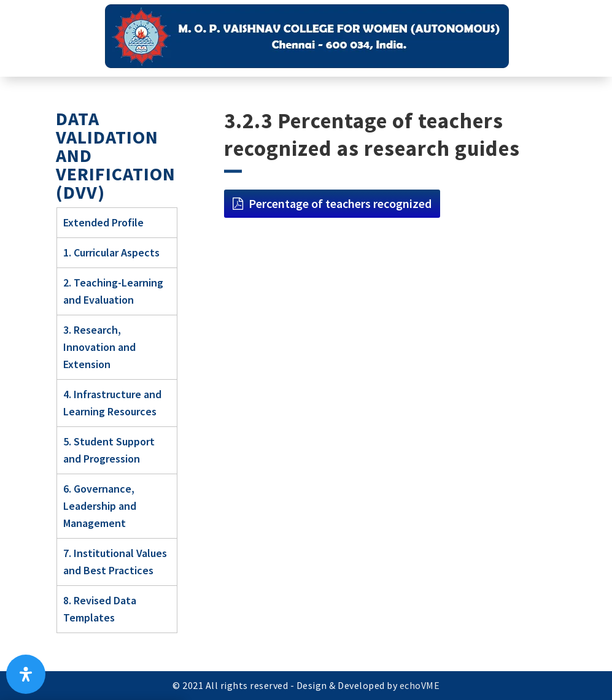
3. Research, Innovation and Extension (99, 347)
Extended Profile (103, 222)
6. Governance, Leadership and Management (100, 506)
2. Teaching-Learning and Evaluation (113, 291)
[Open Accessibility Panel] (26, 674)
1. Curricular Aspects (111, 252)
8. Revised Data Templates (100, 609)
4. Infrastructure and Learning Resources (112, 403)
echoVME (420, 685)
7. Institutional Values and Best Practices (115, 562)
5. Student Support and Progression (109, 450)
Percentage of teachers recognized (340, 203)
